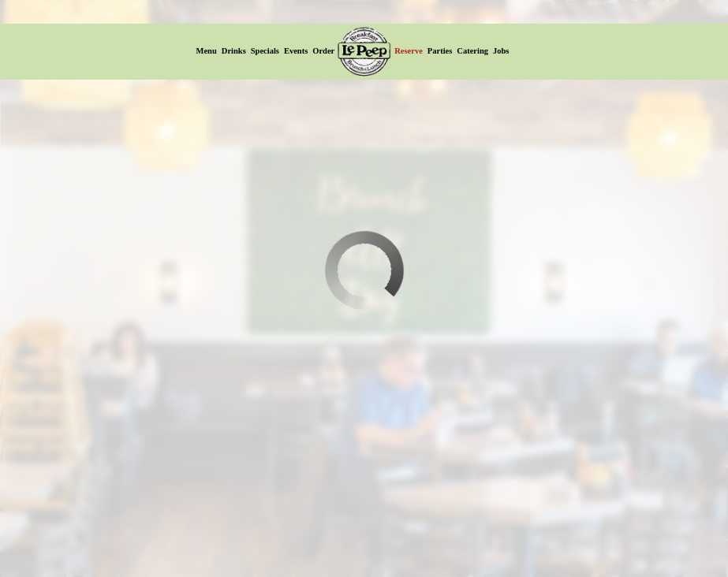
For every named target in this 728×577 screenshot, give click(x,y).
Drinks (234, 51)
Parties (440, 51)
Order (323, 51)
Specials (265, 51)
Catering (472, 51)
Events (296, 51)
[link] (364, 51)
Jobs (501, 51)
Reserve (409, 51)
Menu (207, 51)
